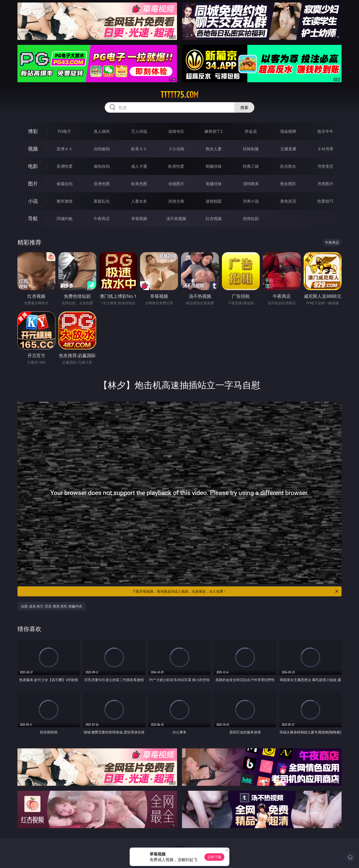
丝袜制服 (251, 149)
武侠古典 (176, 201)
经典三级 (251, 166)
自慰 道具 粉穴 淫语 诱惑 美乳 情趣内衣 (52, 606)
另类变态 (325, 166)
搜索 (244, 107)
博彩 (33, 131)
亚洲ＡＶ (65, 149)
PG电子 (64, 131)
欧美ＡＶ (139, 149)
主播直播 (288, 149)
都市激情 (65, 201)
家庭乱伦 (102, 201)
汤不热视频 (176, 219)
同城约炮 (65, 219)
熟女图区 (288, 184)
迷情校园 (214, 201)
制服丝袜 (214, 166)
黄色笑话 (288, 201)
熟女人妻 (214, 149)
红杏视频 (214, 219)
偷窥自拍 (65, 184)
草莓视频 (139, 219)
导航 (33, 218)
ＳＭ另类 (325, 149)
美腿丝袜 (214, 184)
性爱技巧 (325, 201)
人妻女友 (139, 201)
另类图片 (325, 184)
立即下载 (214, 857)
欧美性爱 (176, 166)
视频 (33, 149)
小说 (33, 201)
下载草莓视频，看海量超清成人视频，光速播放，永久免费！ (236, 591)
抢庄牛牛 (325, 131)
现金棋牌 (288, 131)
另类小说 (251, 201)
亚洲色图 (102, 184)
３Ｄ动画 (176, 149)
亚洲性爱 (65, 166)
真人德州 (102, 131)
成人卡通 (139, 166)
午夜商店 (102, 219)
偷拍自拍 (102, 166)
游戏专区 (176, 131)
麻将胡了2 (214, 131)
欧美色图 (139, 184)
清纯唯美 (251, 184)
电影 (33, 166)
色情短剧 (251, 219)
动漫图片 (176, 184)
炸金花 (251, 131)
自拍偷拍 (102, 149)
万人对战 (139, 131)
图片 (33, 184)
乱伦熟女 (288, 166)
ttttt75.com (179, 95)
